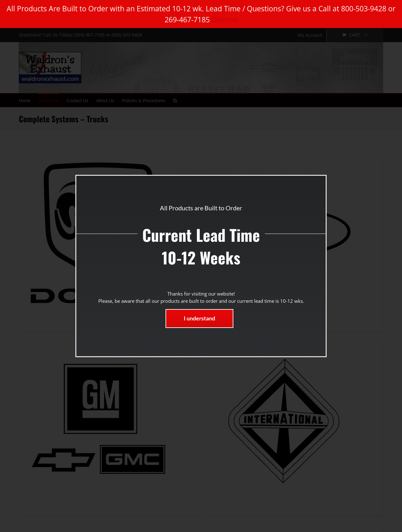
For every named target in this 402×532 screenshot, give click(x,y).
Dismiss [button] (225, 19)
